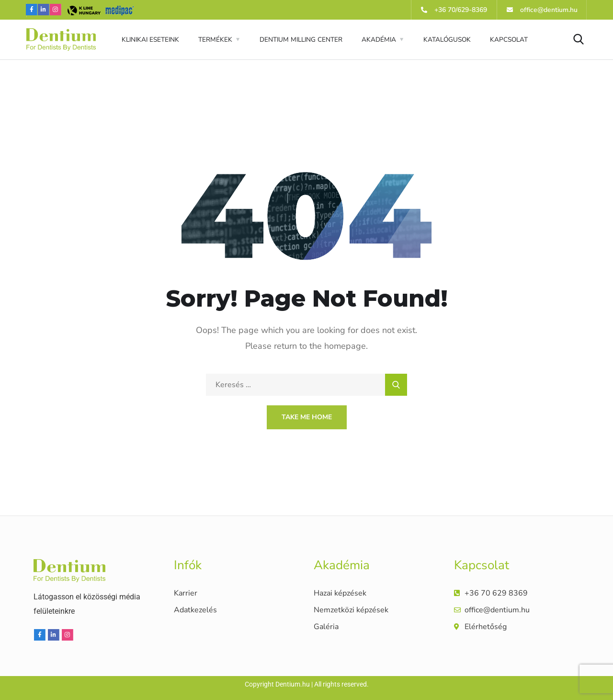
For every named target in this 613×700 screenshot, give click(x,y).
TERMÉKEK (215, 40)
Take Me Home (307, 417)
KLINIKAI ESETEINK (150, 40)
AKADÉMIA (379, 40)
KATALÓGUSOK (447, 40)
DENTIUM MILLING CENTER (301, 40)
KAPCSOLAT (509, 40)
